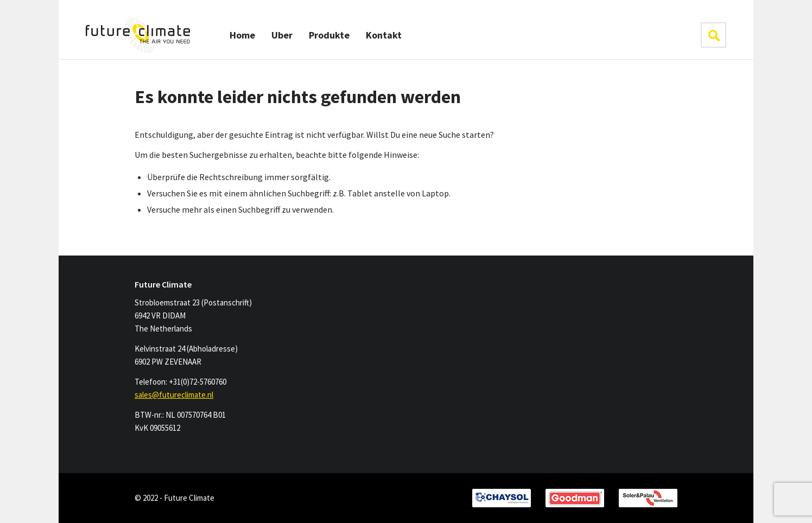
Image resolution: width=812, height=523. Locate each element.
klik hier (713, 35)
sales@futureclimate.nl (174, 395)
